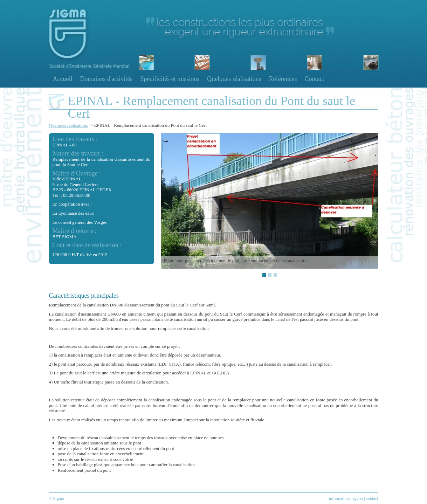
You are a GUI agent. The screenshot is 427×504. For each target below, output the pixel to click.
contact (372, 498)
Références (283, 79)
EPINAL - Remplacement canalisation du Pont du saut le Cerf (150, 125)
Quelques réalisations (234, 79)
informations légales (346, 498)
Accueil (63, 79)
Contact (315, 79)
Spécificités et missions (170, 79)
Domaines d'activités (106, 79)
